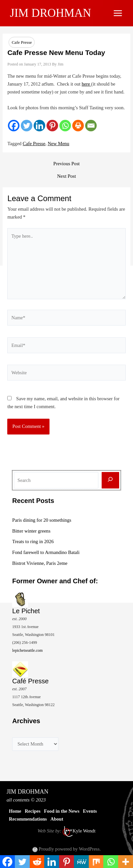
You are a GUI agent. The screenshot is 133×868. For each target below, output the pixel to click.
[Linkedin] (39, 126)
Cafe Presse (22, 42)
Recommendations (28, 819)
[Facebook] (14, 126)
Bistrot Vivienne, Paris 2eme (40, 563)
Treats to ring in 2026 (33, 541)
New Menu (59, 144)
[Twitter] (27, 126)
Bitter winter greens (31, 531)
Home (15, 811)
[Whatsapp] (65, 126)
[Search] (110, 480)
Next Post (66, 176)
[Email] (91, 126)
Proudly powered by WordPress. (70, 849)
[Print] (78, 126)
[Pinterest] (52, 126)
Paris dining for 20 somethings (42, 520)
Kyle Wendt (84, 831)
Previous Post (67, 164)
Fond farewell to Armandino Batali (46, 552)
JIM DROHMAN (50, 13)
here (87, 84)
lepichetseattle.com (27, 650)
